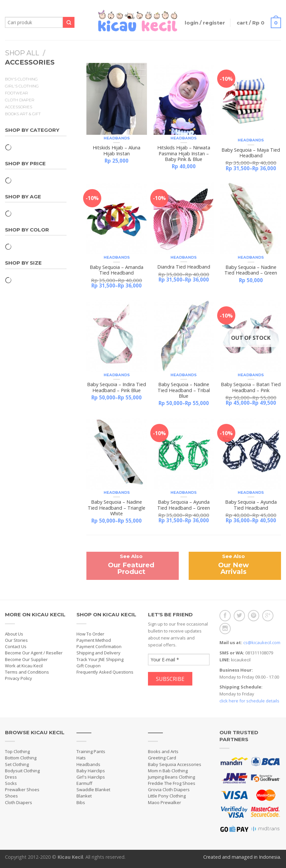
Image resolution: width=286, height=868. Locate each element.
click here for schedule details (249, 701)
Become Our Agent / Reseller (34, 653)
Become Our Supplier (26, 659)
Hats (81, 758)
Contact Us (16, 646)
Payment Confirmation (99, 646)
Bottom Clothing (21, 758)
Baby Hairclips (91, 771)
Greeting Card (162, 758)
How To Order (90, 634)
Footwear (17, 93)
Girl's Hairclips (91, 777)
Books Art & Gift (23, 114)
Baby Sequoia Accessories (175, 764)
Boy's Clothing (21, 79)
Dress (11, 777)
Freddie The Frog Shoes (172, 783)
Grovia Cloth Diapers (169, 790)
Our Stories (16, 640)
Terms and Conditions (27, 672)
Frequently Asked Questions (105, 672)
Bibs (81, 802)
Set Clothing (17, 764)
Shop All (22, 53)
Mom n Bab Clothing (168, 771)
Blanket (84, 796)
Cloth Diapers (19, 802)
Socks (11, 783)
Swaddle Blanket (93, 790)
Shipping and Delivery (98, 653)
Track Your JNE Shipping (100, 659)
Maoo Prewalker (165, 802)
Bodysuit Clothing (22, 771)
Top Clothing (17, 751)
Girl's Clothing (22, 86)
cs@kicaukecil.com (262, 642)
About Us (14, 634)
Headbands (117, 138)
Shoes (11, 796)
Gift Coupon (89, 666)
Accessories (19, 107)
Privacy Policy (19, 678)
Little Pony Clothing (167, 796)
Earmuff (84, 783)
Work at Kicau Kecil (24, 666)
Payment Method (94, 640)
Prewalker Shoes (22, 790)
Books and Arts (163, 751)
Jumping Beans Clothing (171, 777)
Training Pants (91, 751)
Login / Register (205, 23)
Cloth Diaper (20, 100)
